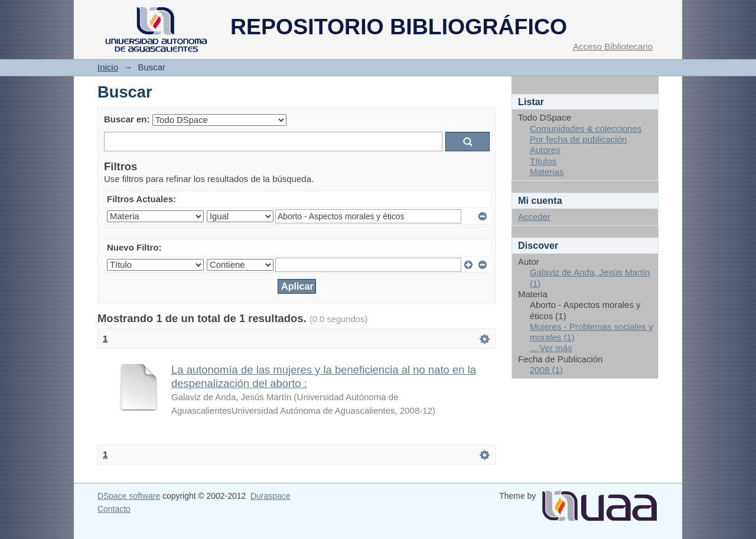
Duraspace (270, 496)
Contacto (114, 509)
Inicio (108, 67)
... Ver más (551, 348)
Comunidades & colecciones (586, 129)
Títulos (543, 161)
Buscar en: (127, 119)
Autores (545, 150)
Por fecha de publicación (578, 139)
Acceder (534, 217)
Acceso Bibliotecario (613, 46)
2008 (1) (546, 370)
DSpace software (129, 496)
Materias (547, 172)
